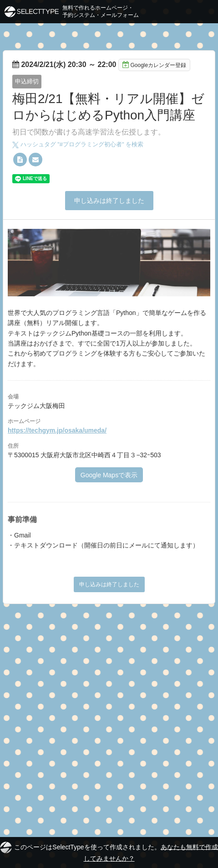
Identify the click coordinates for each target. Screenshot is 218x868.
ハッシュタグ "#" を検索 (78, 144)
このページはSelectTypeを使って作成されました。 (109, 852)
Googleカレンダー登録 (154, 65)
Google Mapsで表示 (109, 475)
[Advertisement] (109, 718)
